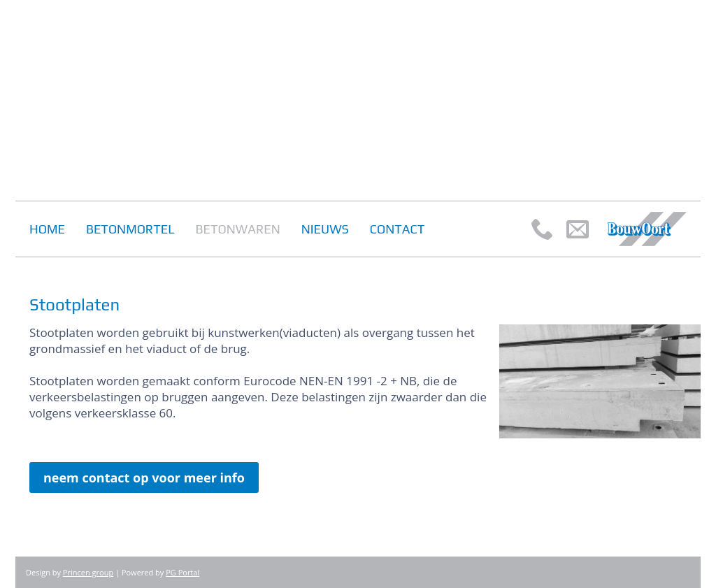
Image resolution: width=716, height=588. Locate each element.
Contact (397, 229)
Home (47, 229)
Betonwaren (238, 229)
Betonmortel (130, 229)
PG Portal (182, 572)
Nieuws (325, 229)
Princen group (88, 572)
